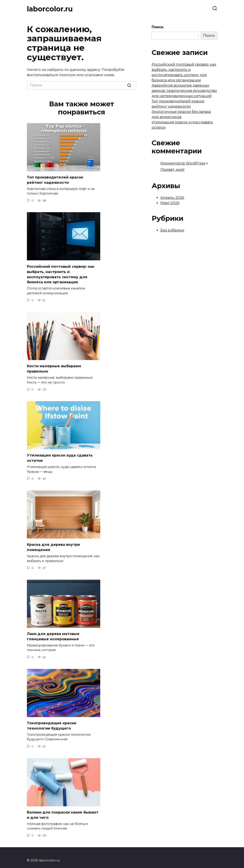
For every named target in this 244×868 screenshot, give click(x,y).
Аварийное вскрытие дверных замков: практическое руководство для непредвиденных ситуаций (184, 91)
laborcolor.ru (50, 9)
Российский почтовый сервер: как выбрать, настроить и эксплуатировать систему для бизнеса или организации (61, 273)
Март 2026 (170, 203)
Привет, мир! (172, 170)
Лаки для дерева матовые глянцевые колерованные (53, 632)
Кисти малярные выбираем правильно (54, 366)
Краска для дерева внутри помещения (53, 543)
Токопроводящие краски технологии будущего (52, 721)
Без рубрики (172, 230)
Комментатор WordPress (183, 163)
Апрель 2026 (172, 198)
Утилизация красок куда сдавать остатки (60, 455)
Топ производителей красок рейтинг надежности (55, 179)
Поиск (158, 27)
